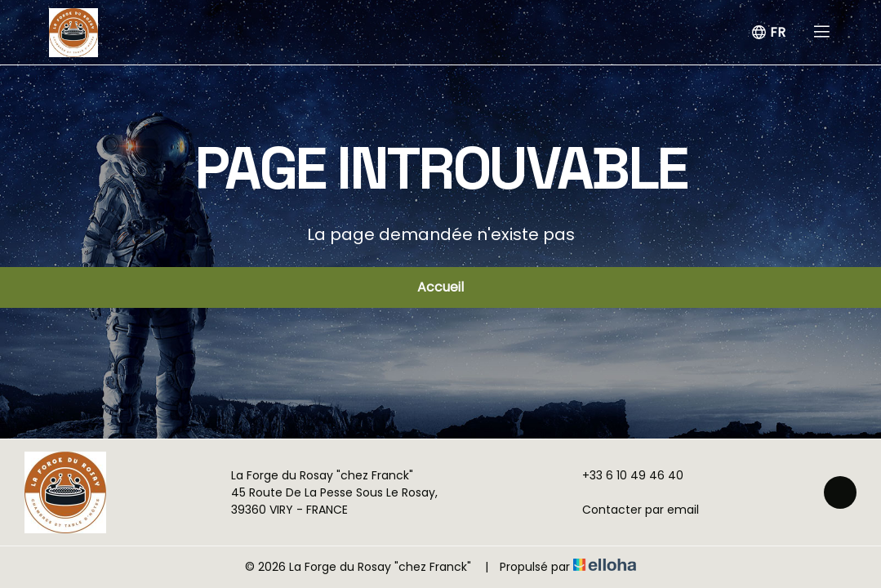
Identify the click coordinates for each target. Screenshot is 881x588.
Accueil (440, 287)
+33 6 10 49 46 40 (623, 475)
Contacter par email (631, 510)
